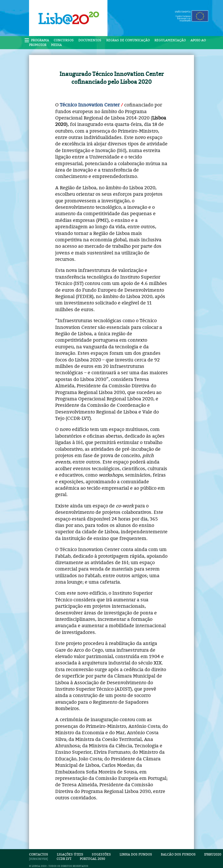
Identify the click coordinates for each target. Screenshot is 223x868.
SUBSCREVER (38, 859)
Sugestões (101, 854)
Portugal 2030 (92, 859)
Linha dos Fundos (136, 854)
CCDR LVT (64, 859)
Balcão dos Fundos (178, 854)
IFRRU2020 (213, 854)
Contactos (39, 854)
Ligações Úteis (70, 854)
